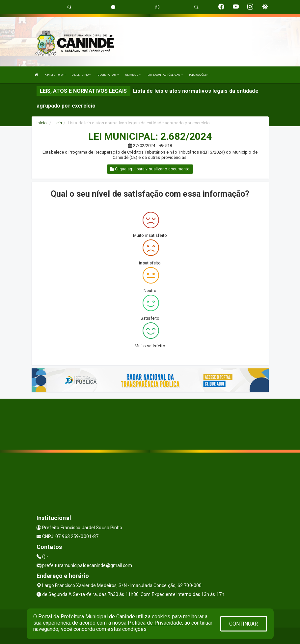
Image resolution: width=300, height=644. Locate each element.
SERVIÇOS (133, 75)
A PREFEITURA (55, 75)
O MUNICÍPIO (81, 75)
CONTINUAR (244, 624)
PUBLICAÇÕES (199, 75)
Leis (58, 123)
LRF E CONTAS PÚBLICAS (165, 75)
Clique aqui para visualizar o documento (150, 169)
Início (42, 123)
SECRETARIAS (108, 75)
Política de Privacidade (155, 623)
